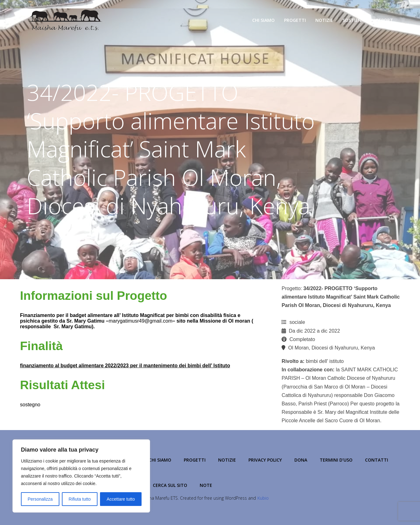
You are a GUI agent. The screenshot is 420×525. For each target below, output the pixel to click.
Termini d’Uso (336, 460)
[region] (81, 476)
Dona (301, 460)
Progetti (295, 20)
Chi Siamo (263, 20)
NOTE (206, 485)
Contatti (377, 460)
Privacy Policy (265, 460)
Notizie (324, 20)
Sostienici (355, 20)
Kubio (263, 498)
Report (385, 20)
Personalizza (40, 499)
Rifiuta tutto (80, 499)
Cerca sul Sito (170, 485)
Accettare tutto (121, 499)
